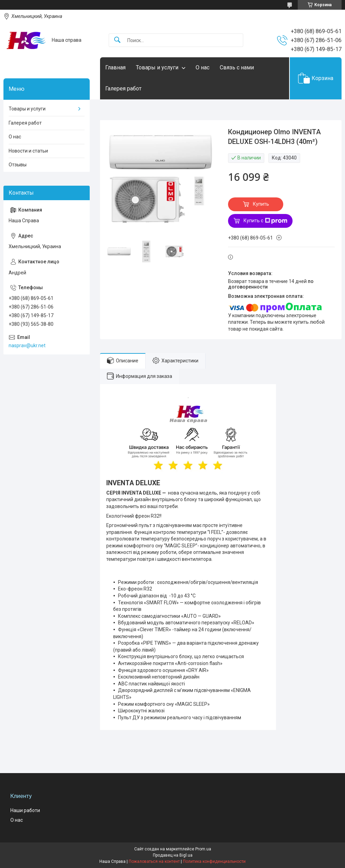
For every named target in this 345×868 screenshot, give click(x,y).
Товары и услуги (157, 67)
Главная (115, 67)
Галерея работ (123, 89)
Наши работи (25, 810)
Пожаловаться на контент (154, 861)
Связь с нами (237, 67)
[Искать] (117, 40)
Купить (261, 204)
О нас (203, 67)
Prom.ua (203, 849)
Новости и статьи (28, 151)
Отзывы (18, 165)
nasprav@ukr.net (27, 345)
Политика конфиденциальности (214, 861)
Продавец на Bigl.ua (173, 855)
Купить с (265, 221)
